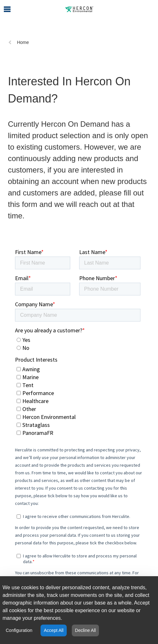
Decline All (85, 630)
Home (18, 42)
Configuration (19, 630)
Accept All (53, 630)
